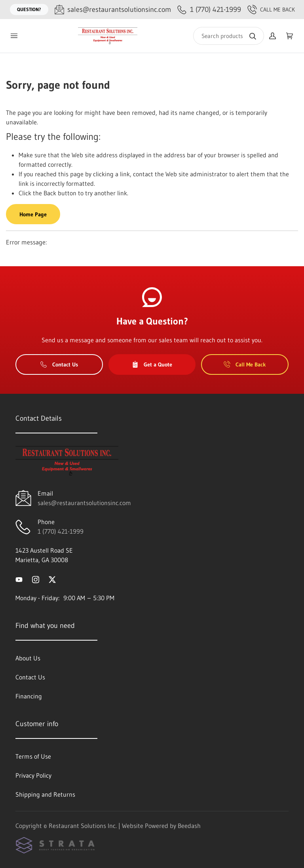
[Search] (229, 36)
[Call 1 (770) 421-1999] (209, 10)
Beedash (189, 826)
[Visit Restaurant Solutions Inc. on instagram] (36, 579)
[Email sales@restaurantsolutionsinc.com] (113, 10)
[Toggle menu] (14, 36)
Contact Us (59, 364)
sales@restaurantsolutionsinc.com (84, 503)
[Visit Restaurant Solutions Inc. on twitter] (52, 579)
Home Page (33, 214)
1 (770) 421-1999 (61, 531)
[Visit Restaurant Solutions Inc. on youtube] (19, 579)
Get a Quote (152, 364)
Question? (29, 9)
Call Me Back (271, 10)
